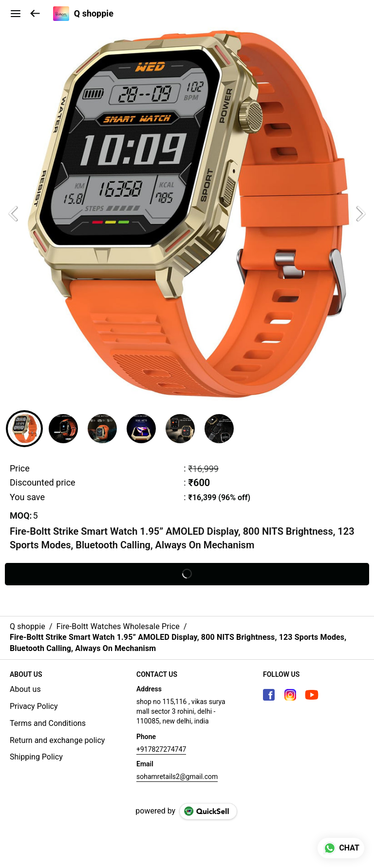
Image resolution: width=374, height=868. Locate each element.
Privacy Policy (34, 706)
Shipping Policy (36, 757)
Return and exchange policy (57, 740)
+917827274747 (161, 749)
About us (25, 689)
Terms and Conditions (48, 723)
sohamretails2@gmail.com (177, 777)
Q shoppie (94, 14)
